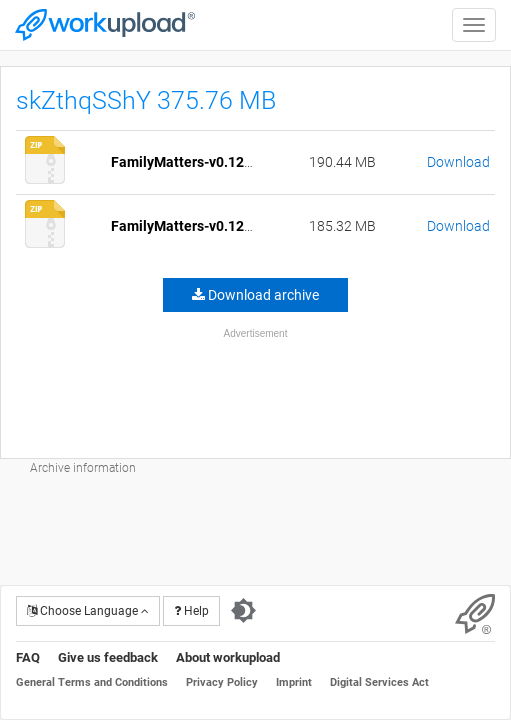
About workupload (228, 657)
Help (191, 611)
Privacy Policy (222, 682)
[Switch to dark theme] (243, 611)
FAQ (28, 657)
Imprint (294, 682)
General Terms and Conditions (92, 682)
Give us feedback (108, 657)
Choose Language (88, 611)
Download (458, 162)
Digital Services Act (379, 682)
